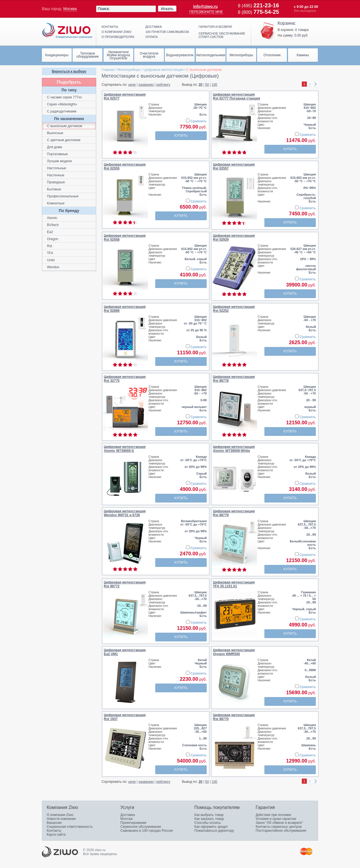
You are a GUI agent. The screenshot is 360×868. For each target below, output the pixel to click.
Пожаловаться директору (214, 831)
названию (146, 85)
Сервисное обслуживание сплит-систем (222, 35)
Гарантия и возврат (215, 27)
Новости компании (61, 819)
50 (207, 85)
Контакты (110, 27)
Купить (181, 136)
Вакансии (54, 823)
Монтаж (127, 819)
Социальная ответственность (70, 827)
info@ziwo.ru (206, 6)
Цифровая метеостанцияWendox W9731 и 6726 (125, 513)
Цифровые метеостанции (164, 70)
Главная (108, 70)
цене (132, 85)
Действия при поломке (273, 815)
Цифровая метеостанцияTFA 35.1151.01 (234, 584)
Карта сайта (56, 835)
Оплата (152, 37)
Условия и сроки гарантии (276, 819)
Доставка (154, 27)
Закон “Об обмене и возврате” (279, 823)
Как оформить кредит (211, 827)
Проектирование (133, 823)
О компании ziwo (116, 32)
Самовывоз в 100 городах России (147, 831)
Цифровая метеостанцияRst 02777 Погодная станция (236, 96)
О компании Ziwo (60, 815)
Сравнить (199, 121)
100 (215, 85)
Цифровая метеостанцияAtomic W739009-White (234, 449)
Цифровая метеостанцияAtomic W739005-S (125, 449)
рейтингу (163, 85)
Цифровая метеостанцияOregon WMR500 (234, 652)
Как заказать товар (209, 819)
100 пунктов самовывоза (167, 32)
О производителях (118, 37)
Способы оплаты (208, 823)
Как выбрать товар (209, 815)
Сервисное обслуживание (141, 827)
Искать (167, 9)
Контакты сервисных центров (279, 827)
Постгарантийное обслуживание (281, 831)
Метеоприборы (129, 70)
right (316, 84)
